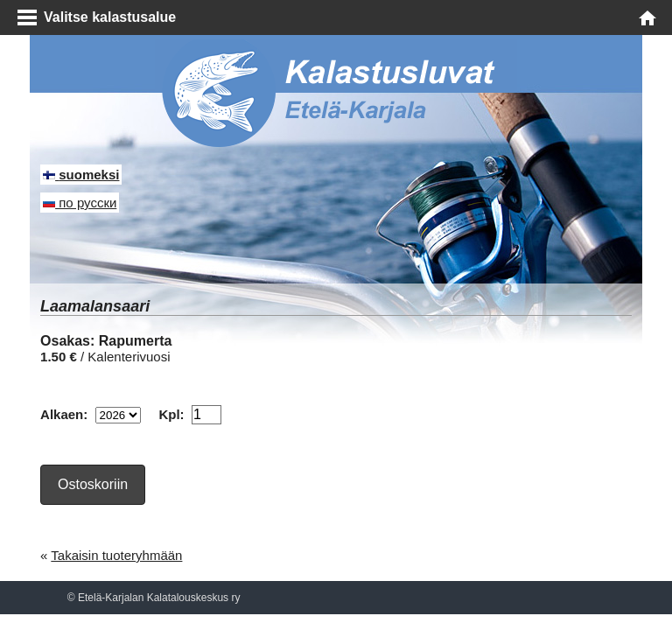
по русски (80, 203)
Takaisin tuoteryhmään (116, 555)
